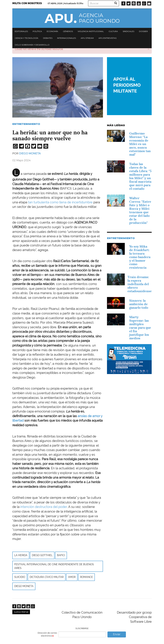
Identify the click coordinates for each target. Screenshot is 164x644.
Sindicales (128, 31)
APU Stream (87, 38)
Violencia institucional (91, 31)
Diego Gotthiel (42, 555)
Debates (48, 38)
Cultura (113, 31)
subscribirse (21, 612)
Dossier (143, 31)
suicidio (20, 577)
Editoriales (21, 31)
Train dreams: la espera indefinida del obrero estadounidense (140, 284)
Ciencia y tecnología (27, 38)
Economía (52, 31)
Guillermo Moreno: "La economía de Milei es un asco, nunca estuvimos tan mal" (140, 144)
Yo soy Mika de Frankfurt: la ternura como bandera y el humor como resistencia (140, 257)
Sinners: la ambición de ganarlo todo (139, 304)
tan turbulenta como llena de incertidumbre (60, 202)
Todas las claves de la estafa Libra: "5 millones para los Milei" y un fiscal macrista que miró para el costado (140, 176)
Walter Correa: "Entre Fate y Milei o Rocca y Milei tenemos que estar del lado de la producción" (140, 210)
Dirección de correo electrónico (47, 634)
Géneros (68, 31)
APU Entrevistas (107, 38)
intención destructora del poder (44, 507)
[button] (148, 49)
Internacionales (67, 38)
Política (37, 31)
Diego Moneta (30, 153)
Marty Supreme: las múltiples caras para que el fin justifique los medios (140, 328)
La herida (21, 555)
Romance (86, 577)
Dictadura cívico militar (47, 577)
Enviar (117, 634)
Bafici (61, 555)
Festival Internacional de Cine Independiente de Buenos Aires (54, 566)
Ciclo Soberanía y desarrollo (32, 45)
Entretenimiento (26, 124)
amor (72, 577)
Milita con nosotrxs (27, 3)
